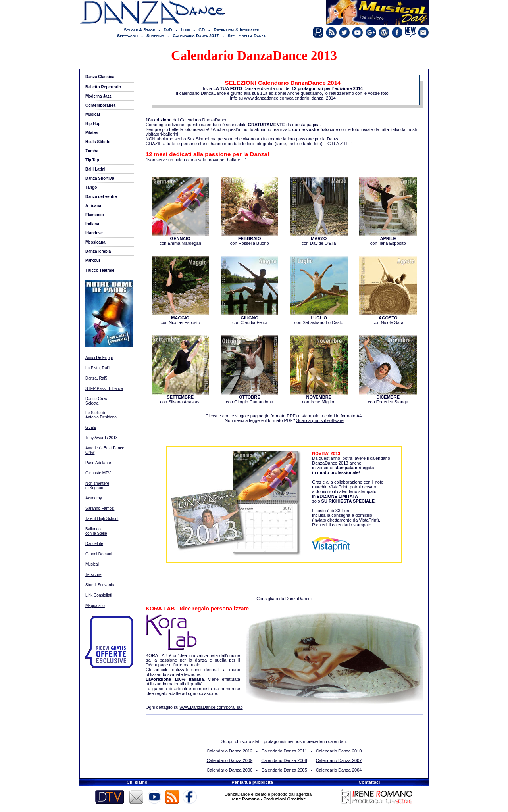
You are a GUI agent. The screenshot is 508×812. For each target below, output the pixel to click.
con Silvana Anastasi (180, 397)
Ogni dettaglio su (194, 707)
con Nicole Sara (388, 318)
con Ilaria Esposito (388, 239)
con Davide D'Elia (319, 239)
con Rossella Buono (249, 239)
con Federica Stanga (388, 397)
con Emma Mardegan (180, 239)
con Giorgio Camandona (249, 397)
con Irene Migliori (319, 397)
